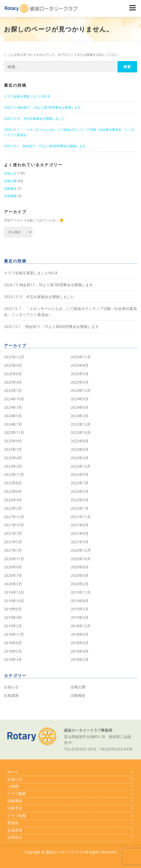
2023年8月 (80, 441)
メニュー (132, 8)
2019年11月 (81, 592)
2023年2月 (13, 466)
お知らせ (10, 173)
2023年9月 (13, 441)
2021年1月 (13, 550)
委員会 (70, 823)
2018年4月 (80, 651)
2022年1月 (80, 508)
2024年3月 (80, 416)
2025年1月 (13, 390)
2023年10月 (81, 432)
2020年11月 (14, 559)
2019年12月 (14, 592)
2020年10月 (81, 559)
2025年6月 (13, 374)
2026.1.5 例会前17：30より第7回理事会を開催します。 (44, 107)
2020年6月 (80, 575)
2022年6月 (13, 491)
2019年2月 (13, 626)
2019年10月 (14, 601)
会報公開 (10, 181)
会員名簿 (70, 830)
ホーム (70, 772)
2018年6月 (80, 643)
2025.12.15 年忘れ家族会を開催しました (34, 119)
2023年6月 (80, 449)
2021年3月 (80, 542)
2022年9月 (80, 474)
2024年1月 (13, 424)
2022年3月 (80, 500)
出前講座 (10, 196)
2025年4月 (13, 382)
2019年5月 (80, 609)
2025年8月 (80, 365)
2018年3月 (13, 659)
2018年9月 (80, 634)
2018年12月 (81, 626)
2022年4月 (13, 500)
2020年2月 (80, 584)
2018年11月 (14, 634)
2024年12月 (81, 390)
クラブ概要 (70, 794)
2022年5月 (80, 491)
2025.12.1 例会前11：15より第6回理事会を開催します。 (46, 146)
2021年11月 (81, 517)
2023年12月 (81, 424)
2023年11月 (14, 432)
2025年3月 (80, 382)
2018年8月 (13, 643)
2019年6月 (13, 609)
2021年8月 (80, 525)
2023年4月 (13, 458)
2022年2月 (13, 508)
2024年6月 (80, 407)
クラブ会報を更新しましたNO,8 (27, 96)
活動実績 (70, 801)
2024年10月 (14, 399)
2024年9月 (80, 399)
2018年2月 (80, 659)
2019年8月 (80, 601)
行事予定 (70, 808)
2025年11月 (81, 357)
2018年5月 (13, 651)
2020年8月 (80, 567)
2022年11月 (14, 474)
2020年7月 (13, 575)
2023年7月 (13, 449)
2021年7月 (13, 533)
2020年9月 (13, 567)
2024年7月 (13, 407)
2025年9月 (13, 365)
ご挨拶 (70, 786)
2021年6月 (80, 533)
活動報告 (10, 189)
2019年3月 (80, 617)
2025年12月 (14, 357)
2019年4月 (13, 617)
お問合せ (70, 837)
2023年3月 (80, 458)
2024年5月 (13, 416)
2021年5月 (13, 542)
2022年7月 (80, 483)
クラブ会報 (70, 816)
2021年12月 (14, 517)
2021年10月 (14, 525)
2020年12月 (81, 550)
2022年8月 (13, 483)
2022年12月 (81, 466)
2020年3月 (13, 584)
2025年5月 (80, 374)
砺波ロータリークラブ (64, 852)
